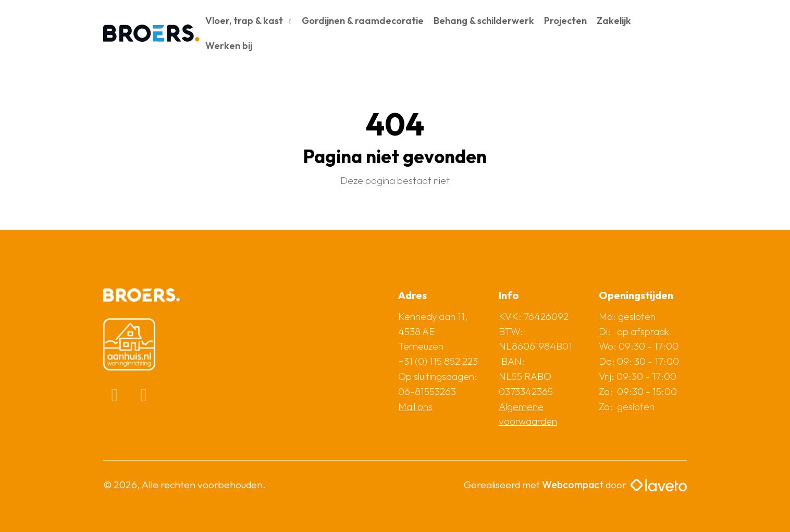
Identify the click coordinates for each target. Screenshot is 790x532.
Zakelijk (614, 21)
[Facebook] (116, 398)
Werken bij (229, 46)
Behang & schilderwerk (484, 21)
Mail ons (415, 406)
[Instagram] (144, 398)
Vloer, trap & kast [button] (245, 21)
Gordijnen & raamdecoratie (363, 21)
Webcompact (573, 485)
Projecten (565, 21)
